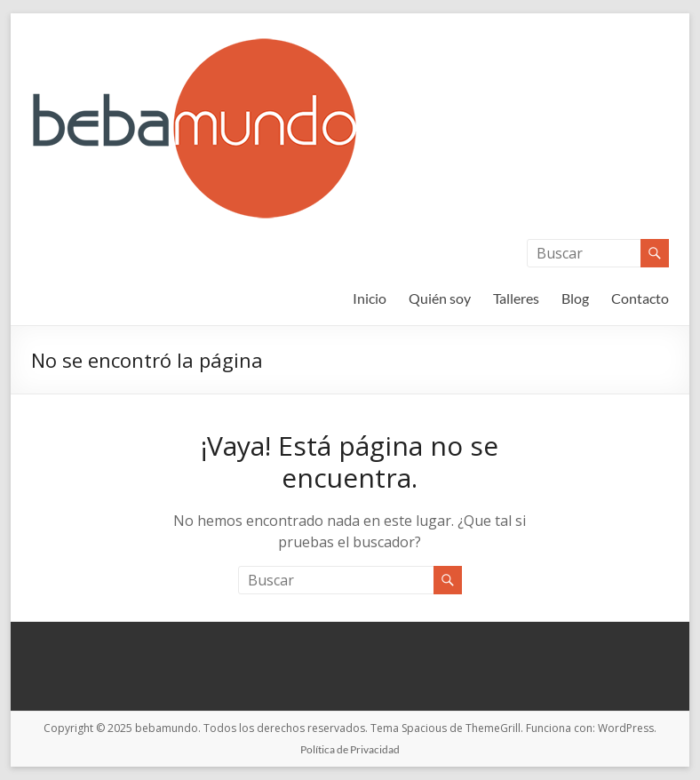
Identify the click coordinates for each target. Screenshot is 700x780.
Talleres (516, 298)
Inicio (370, 298)
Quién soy (440, 298)
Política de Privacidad (350, 749)
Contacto (640, 298)
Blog (575, 298)
